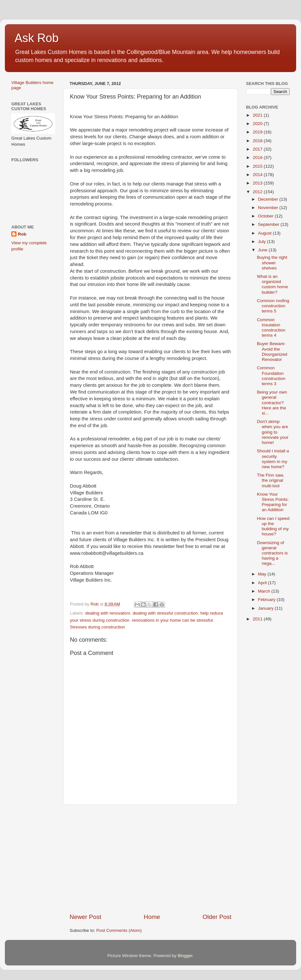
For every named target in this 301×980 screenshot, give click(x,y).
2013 (258, 183)
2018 (258, 141)
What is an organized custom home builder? (273, 284)
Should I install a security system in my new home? (273, 459)
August (265, 233)
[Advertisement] (150, 859)
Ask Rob (37, 38)
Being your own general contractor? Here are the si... (272, 403)
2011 (258, 619)
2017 (258, 149)
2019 (258, 132)
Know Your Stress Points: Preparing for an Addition (273, 502)
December (269, 199)
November (269, 208)
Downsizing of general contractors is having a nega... (272, 553)
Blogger (185, 956)
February (267, 600)
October (266, 216)
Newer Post (85, 917)
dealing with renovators (108, 613)
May (263, 574)
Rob (22, 234)
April (263, 583)
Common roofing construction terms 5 (273, 306)
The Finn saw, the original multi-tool (271, 480)
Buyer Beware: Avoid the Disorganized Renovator (272, 352)
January (266, 608)
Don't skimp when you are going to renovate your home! (273, 432)
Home (152, 917)
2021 (258, 115)
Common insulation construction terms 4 (271, 328)
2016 (258, 158)
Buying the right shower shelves (272, 263)
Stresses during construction (97, 627)
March (265, 591)
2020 (258, 124)
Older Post (217, 917)
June (263, 250)
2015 (258, 166)
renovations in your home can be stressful (172, 620)
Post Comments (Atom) (119, 930)
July (262, 242)
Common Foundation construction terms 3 (271, 376)
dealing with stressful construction (165, 613)
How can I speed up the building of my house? (273, 526)
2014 (258, 175)
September (269, 224)
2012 (258, 192)
